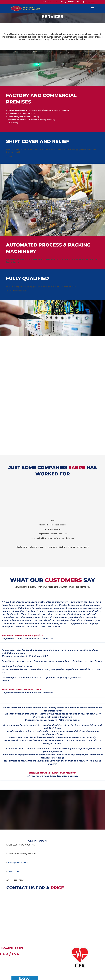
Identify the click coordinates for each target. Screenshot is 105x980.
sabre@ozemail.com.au (19, 862)
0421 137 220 (71, 2)
